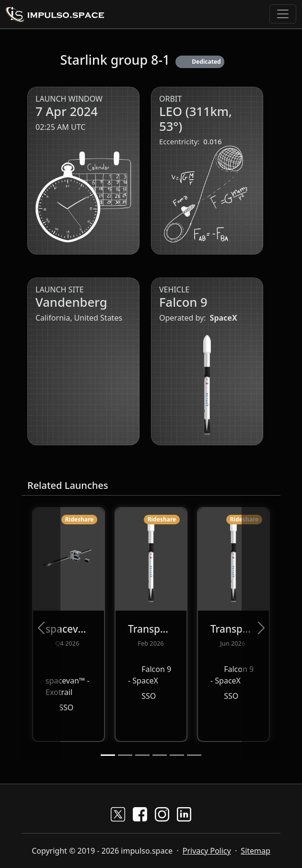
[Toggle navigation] (283, 14)
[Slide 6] (194, 755)
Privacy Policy (207, 851)
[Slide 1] (108, 755)
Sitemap (256, 851)
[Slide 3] (142, 755)
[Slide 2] (125, 755)
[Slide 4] (160, 755)
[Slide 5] (177, 755)
